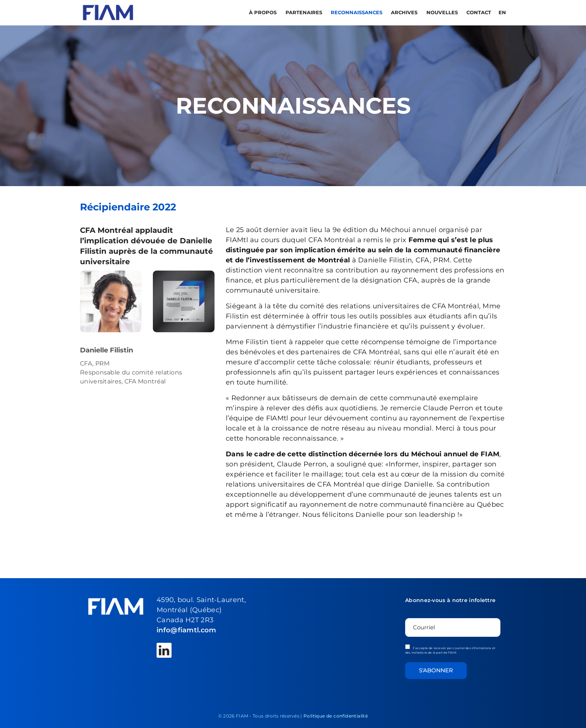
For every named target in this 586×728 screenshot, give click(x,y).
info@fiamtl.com (186, 630)
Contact (479, 12)
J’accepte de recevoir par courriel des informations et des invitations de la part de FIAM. (450, 649)
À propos (263, 12)
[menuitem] (502, 12)
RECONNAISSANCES (357, 12)
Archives (405, 12)
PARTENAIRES (305, 12)
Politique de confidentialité (336, 716)
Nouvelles (443, 12)
